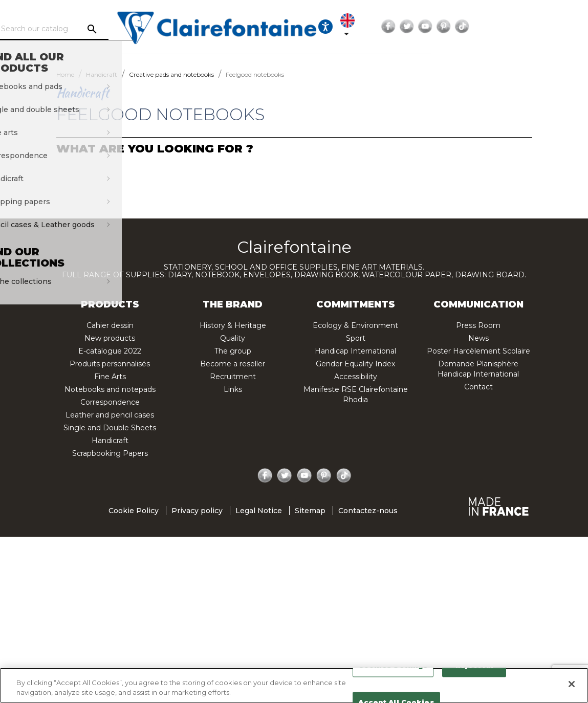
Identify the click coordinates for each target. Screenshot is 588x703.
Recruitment (233, 377)
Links (233, 389)
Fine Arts (110, 377)
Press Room (478, 325)
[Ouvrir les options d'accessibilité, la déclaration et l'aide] (406, 27)
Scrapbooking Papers (110, 453)
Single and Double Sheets (110, 428)
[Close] (572, 684)
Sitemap (310, 511)
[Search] (118, 29)
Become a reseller (233, 364)
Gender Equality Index (355, 364)
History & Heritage (233, 325)
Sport (356, 338)
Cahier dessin (110, 325)
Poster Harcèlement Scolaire (478, 351)
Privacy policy (197, 511)
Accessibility (356, 377)
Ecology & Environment (355, 325)
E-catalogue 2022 (110, 351)
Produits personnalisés (110, 364)
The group (233, 351)
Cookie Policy (134, 511)
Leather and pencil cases (110, 415)
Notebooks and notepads (110, 389)
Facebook (484, 27)
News (478, 338)
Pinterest (539, 27)
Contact (478, 387)
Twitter (502, 27)
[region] (294, 685)
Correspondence (110, 402)
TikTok (557, 27)
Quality (233, 338)
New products (110, 338)
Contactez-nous (368, 511)
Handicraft (110, 441)
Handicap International (355, 351)
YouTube (520, 27)
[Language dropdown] (438, 27)
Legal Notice (259, 511)
